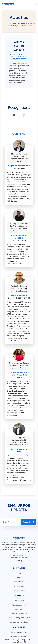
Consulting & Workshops (19, 622)
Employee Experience (19, 613)
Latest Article (19, 582)
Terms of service (19, 590)
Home (19, 573)
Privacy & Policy (19, 586)
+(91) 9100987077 (19, 632)
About (19, 578)
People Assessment (19, 605)
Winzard (22, 558)
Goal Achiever (19, 601)
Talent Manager (19, 609)
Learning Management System (19, 618)
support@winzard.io (19, 637)
